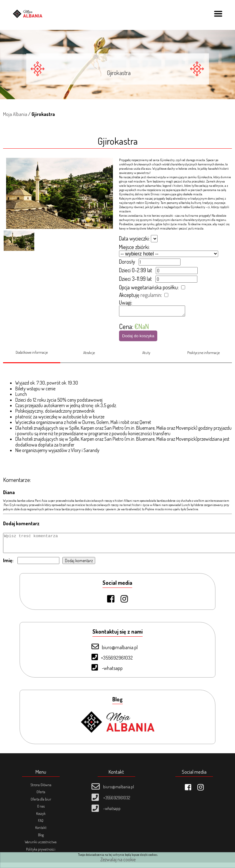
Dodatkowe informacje (32, 354)
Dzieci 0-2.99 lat (136, 270)
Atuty (146, 354)
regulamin (151, 295)
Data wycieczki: (134, 238)
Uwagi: (126, 302)
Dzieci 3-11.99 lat (135, 279)
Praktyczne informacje (203, 354)
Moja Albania (15, 114)
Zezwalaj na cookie (118, 859)
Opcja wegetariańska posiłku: (149, 287)
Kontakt (41, 833)
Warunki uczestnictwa (41, 847)
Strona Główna (41, 790)
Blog (41, 840)
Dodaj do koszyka (138, 338)
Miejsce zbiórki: (134, 247)
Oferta (41, 797)
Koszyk (41, 819)
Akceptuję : (140, 295)
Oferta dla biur (41, 805)
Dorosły (127, 262)
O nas (41, 812)
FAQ (41, 826)
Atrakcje (89, 354)
